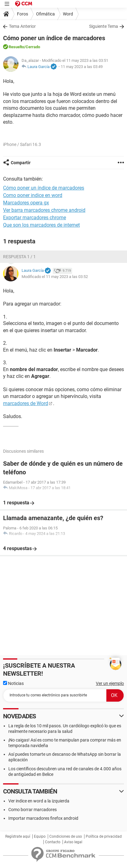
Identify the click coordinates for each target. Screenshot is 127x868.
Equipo (40, 836)
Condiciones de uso (66, 836)
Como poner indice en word (33, 195)
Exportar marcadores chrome (35, 218)
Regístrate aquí (18, 836)
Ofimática (45, 14)
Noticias (13, 683)
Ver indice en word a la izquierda (39, 801)
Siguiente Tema (104, 26)
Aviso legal (73, 842)
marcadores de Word (26, 403)
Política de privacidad (104, 836)
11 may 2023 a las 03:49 (82, 67)
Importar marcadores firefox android (43, 818)
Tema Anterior (22, 26)
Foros (23, 14)
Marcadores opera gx (26, 203)
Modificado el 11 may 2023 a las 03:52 (55, 277)
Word (68, 14)
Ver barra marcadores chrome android (44, 210)
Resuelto (16, 47)
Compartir (21, 163)
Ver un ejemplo (110, 683)
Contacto (53, 842)
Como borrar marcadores (33, 810)
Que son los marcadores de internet (41, 225)
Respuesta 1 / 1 (19, 257)
